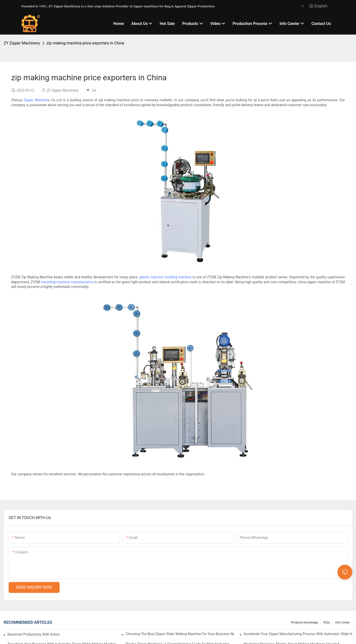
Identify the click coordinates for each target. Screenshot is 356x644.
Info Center (343, 623)
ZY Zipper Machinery (22, 43)
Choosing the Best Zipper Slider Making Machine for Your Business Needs (180, 634)
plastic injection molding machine (165, 277)
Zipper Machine (36, 100)
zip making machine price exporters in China (85, 43)
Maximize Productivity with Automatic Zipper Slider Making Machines (34, 634)
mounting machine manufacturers (67, 282)
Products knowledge (304, 623)
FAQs (327, 623)
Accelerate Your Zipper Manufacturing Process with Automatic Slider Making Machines (298, 634)
